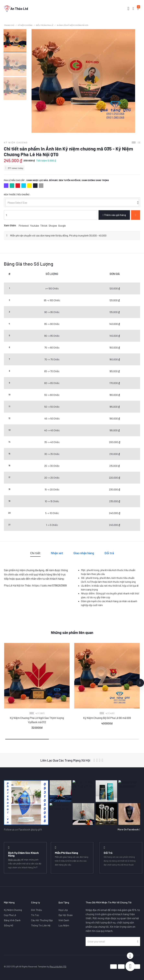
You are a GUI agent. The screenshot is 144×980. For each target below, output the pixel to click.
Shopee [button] (53, 226)
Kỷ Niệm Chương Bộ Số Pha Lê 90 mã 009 (107, 718)
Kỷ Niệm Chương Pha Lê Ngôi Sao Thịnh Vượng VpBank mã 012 (37, 720)
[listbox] (72, 202)
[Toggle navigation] (128, 9)
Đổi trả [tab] (109, 553)
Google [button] (62, 226)
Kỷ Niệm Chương (25, 25)
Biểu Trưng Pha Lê (45, 25)
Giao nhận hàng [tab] (84, 553)
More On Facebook (129, 829)
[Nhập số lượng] (51, 215)
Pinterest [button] (24, 226)
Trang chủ (9, 25)
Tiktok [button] (44, 226)
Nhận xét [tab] (57, 553)
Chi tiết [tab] (35, 553)
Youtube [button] (35, 226)
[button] (140, 683)
